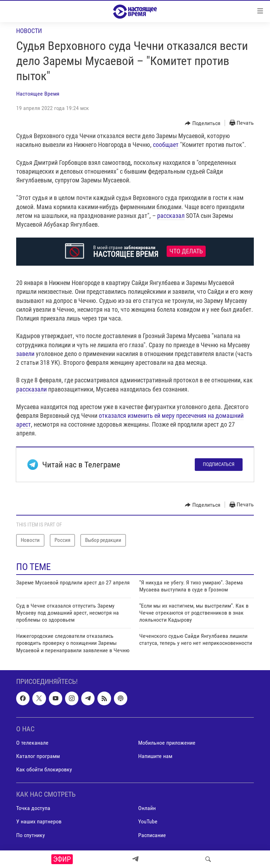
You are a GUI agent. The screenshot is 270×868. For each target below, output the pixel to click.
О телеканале (32, 743)
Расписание (152, 835)
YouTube (148, 821)
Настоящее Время (38, 94)
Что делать (186, 251)
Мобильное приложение (167, 743)
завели (25, 354)
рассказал (171, 216)
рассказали (31, 389)
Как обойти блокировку (44, 769)
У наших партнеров (39, 821)
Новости (29, 31)
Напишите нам (155, 756)
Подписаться (219, 464)
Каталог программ (38, 756)
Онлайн (147, 808)
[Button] (203, 123)
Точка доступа (33, 808)
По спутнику (31, 835)
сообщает (166, 145)
